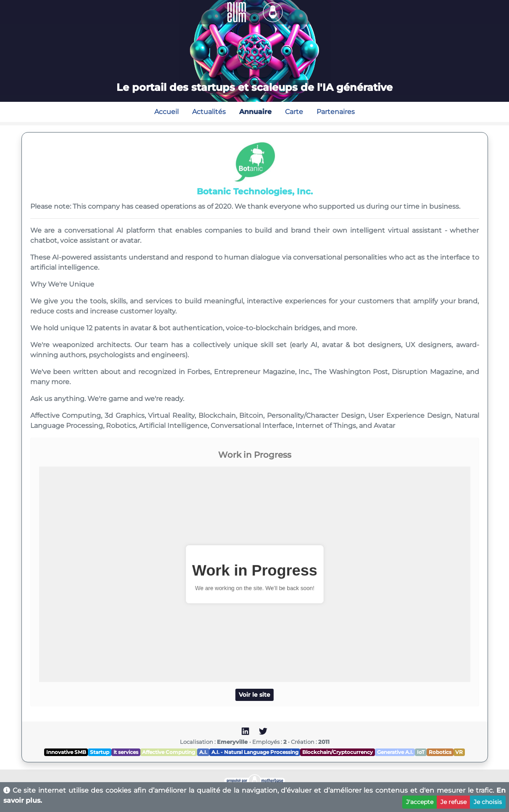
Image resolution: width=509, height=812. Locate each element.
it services (126, 752)
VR (459, 752)
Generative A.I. (395, 752)
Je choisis (488, 802)
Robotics (440, 752)
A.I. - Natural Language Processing (255, 752)
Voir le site (254, 695)
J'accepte (420, 802)
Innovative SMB (66, 752)
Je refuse (454, 802)
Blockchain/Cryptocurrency (338, 752)
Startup (100, 752)
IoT (421, 752)
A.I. (203, 752)
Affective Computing (169, 752)
